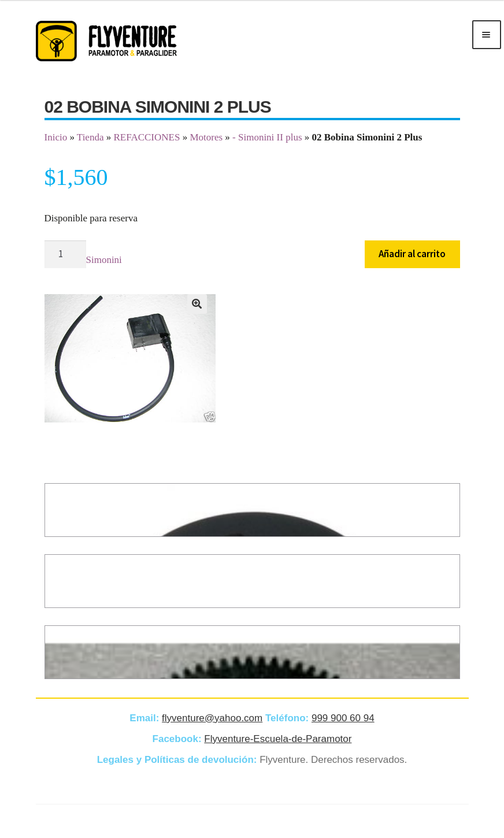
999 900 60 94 (343, 718)
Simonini (104, 260)
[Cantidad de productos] (65, 255)
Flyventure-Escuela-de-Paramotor (278, 739)
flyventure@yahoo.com (212, 718)
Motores (206, 137)
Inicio (56, 137)
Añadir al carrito (412, 254)
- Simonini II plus (267, 137)
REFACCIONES (147, 137)
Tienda (90, 137)
